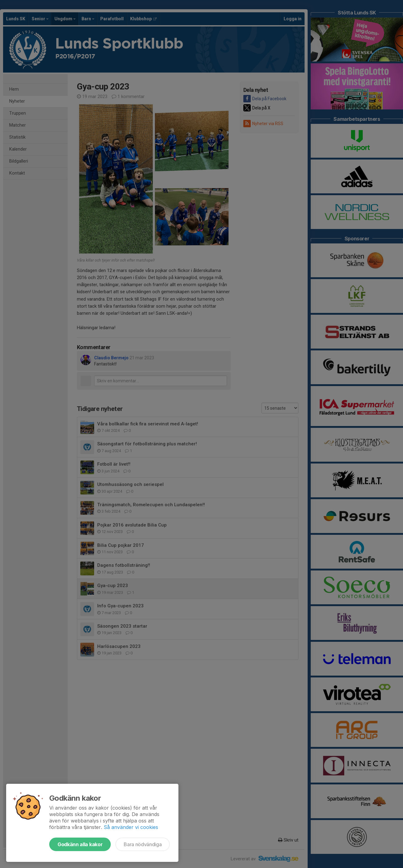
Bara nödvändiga (143, 844)
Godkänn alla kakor (80, 844)
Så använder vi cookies (131, 827)
